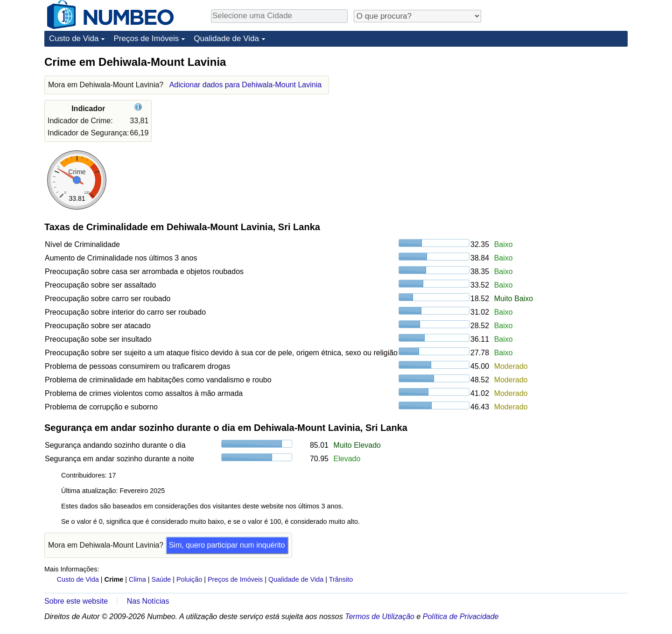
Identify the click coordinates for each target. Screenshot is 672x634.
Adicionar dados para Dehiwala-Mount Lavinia (245, 85)
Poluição (189, 579)
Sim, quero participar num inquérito (227, 545)
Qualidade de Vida (226, 39)
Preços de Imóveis (146, 39)
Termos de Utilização (380, 616)
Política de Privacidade (461, 616)
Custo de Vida (74, 39)
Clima (137, 579)
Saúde (161, 579)
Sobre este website (76, 601)
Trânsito (341, 579)
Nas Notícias (148, 601)
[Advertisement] (558, 113)
